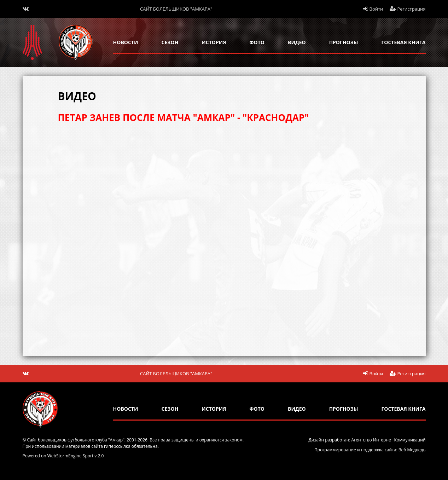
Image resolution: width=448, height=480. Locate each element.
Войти (373, 9)
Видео (297, 42)
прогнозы (344, 42)
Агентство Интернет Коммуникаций (389, 440)
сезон (170, 42)
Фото (257, 42)
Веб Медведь (412, 450)
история (214, 42)
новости (126, 42)
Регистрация (408, 9)
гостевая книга (403, 42)
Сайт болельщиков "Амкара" (176, 9)
